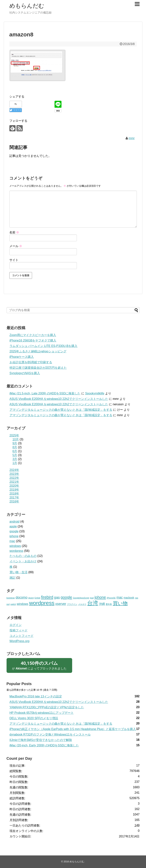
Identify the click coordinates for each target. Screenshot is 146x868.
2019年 (14, 490)
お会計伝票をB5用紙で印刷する (31, 362)
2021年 (14, 482)
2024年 (14, 470)
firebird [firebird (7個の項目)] (47, 597)
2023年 (14, 474)
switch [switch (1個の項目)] (13, 604)
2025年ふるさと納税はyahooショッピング (38, 351)
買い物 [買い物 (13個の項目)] (120, 603)
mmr (132, 138)
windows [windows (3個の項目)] (23, 604)
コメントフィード (22, 636)
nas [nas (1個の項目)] (137, 598)
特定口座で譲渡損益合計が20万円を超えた (38, 368)
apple (13, 526)
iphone (14, 536)
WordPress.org (19, 641)
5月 (15, 455)
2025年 (14, 435)
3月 (15, 459)
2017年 (14, 498)
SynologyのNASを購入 (25, 373)
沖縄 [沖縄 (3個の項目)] (102, 604)
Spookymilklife (95, 393)
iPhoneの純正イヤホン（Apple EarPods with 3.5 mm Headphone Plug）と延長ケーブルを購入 (73, 729)
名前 (14, 232)
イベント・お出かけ (23, 561)
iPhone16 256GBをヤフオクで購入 (33, 340)
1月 (15, 463)
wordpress (16, 551)
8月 (15, 447)
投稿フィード (19, 630)
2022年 (14, 478)
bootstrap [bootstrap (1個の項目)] (11, 598)
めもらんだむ (27, 6)
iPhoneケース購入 (22, 357)
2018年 (14, 494)
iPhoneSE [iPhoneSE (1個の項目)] (111, 598)
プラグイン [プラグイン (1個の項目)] (72, 604)
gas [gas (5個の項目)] (57, 597)
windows (15, 546)
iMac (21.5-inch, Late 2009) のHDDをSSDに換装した (45, 393)
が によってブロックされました (39, 665)
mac (12, 541)
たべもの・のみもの (23, 556)
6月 (15, 451)
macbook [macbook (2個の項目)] (129, 598)
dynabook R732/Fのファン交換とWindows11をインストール (50, 734)
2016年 (14, 501)
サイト (14, 260)
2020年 (14, 486)
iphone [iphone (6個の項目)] (100, 597)
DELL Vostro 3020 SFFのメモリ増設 (34, 718)
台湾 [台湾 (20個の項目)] (93, 603)
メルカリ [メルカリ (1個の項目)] (82, 604)
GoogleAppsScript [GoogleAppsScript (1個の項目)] (81, 598)
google (14, 531)
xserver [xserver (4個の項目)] (61, 604)
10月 (16, 439)
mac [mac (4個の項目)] (119, 597)
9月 (15, 443)
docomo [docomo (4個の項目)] (21, 597)
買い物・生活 (19, 572)
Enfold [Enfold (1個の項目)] (37, 598)
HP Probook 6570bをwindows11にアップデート (42, 713)
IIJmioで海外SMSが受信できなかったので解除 (41, 740)
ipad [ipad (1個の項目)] (92, 598)
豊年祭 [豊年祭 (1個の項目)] (109, 604)
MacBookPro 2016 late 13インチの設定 (36, 696)
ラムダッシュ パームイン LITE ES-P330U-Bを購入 (44, 346)
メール (16, 246)
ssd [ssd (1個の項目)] (8, 604)
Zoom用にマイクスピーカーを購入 (33, 335)
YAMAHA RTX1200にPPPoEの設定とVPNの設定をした (47, 707)
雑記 (13, 578)
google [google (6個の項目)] (66, 597)
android (15, 522)
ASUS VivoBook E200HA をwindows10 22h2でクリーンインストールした (59, 399)
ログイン (16, 625)
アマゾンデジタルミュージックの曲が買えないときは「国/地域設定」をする (61, 410)
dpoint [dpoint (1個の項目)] (31, 598)
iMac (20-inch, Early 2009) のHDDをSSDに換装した (44, 745)
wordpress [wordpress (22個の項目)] (42, 603)
